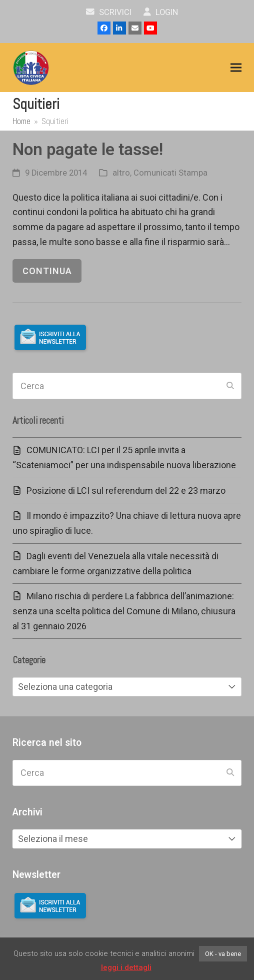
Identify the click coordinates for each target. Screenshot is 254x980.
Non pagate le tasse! (88, 149)
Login (161, 12)
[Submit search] (230, 386)
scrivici (109, 12)
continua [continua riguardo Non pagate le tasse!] (47, 271)
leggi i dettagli (126, 967)
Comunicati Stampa (170, 173)
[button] (236, 68)
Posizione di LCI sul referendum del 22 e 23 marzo (126, 491)
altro (121, 173)
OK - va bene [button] (223, 954)
